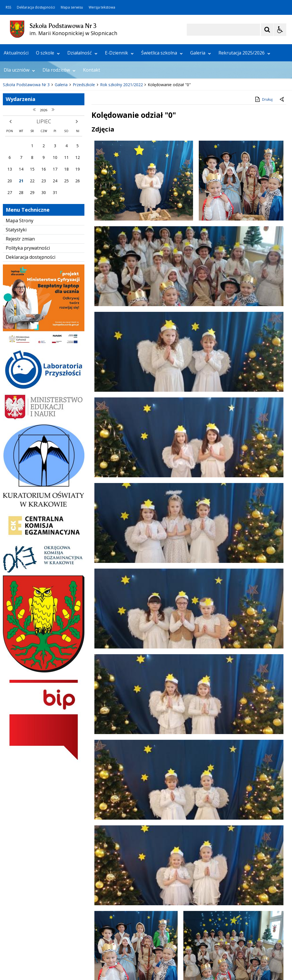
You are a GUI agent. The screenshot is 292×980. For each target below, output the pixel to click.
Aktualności (16, 130)
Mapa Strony (20, 298)
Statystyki (16, 307)
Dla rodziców (59, 147)
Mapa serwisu (72, 7)
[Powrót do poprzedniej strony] (282, 177)
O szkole (48, 130)
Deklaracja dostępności (36, 7)
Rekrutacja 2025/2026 (244, 130)
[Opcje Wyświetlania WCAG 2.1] (280, 30)
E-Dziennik (119, 130)
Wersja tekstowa (102, 7)
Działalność (82, 130)
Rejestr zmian (20, 316)
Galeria (201, 130)
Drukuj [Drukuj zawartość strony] (263, 176)
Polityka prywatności (28, 325)
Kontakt (92, 147)
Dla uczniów (19, 147)
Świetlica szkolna (162, 130)
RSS (8, 7)
